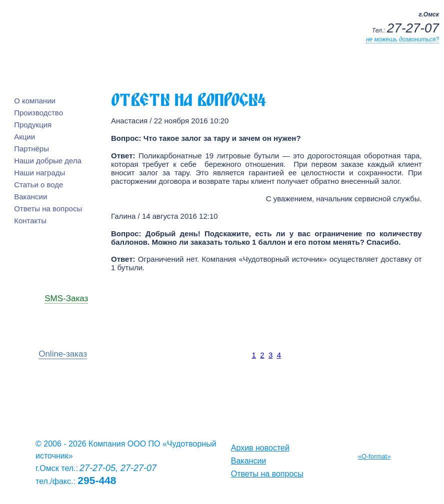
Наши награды (39, 173)
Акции (24, 137)
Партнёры (31, 149)
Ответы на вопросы (48, 209)
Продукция (33, 125)
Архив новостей (260, 448)
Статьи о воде (38, 185)
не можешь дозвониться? (402, 39)
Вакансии (30, 197)
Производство (38, 113)
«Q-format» (374, 456)
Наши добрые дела (48, 161)
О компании (35, 101)
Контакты (30, 221)
